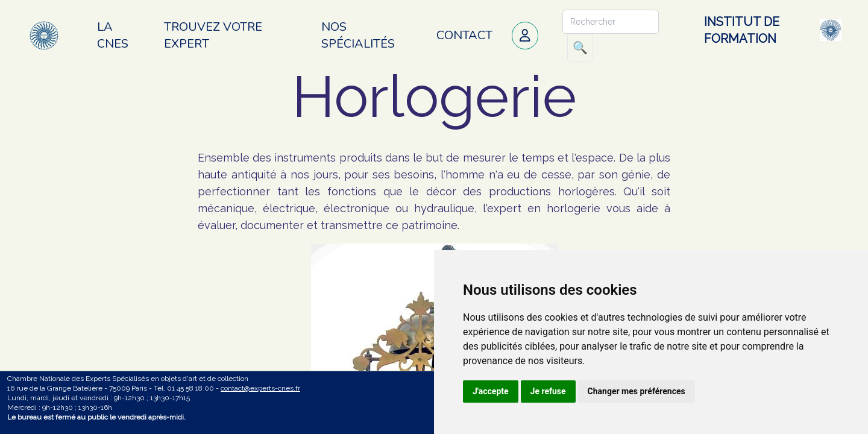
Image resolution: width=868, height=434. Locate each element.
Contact (464, 35)
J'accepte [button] (491, 391)
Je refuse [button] (548, 391)
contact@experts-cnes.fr (260, 388)
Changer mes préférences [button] (637, 391)
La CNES (113, 35)
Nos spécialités (358, 35)
